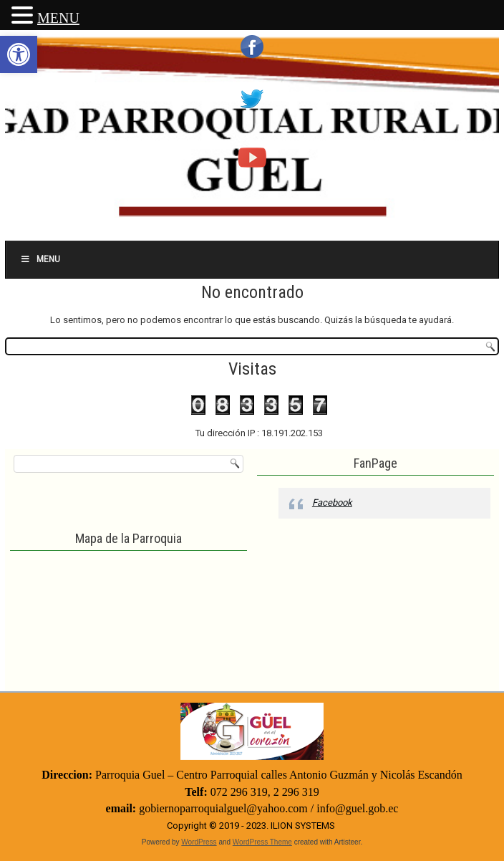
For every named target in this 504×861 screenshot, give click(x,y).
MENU (58, 18)
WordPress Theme (262, 842)
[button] (19, 54)
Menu (40, 259)
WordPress (199, 842)
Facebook (332, 502)
